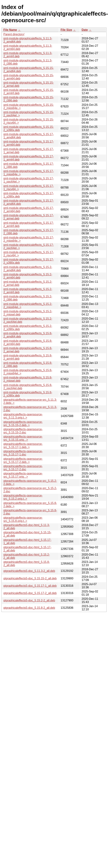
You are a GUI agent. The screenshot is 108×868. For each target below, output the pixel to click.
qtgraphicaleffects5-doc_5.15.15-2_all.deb (30, 578)
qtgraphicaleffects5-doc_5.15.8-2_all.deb (29, 608)
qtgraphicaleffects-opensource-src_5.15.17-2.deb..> (23, 460)
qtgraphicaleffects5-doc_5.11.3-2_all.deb (29, 571)
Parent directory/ (14, 34)
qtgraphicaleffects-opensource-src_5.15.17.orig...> (23, 475)
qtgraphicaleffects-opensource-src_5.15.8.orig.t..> (23, 519)
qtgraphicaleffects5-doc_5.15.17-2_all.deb (30, 593)
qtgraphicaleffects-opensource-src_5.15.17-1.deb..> (23, 446)
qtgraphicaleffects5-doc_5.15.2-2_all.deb (29, 600)
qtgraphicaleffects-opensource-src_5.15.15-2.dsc (23, 431)
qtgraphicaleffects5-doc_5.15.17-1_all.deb (30, 586)
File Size (66, 30)
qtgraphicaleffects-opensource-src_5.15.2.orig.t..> (23, 497)
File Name (10, 30)
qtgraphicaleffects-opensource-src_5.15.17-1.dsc (23, 453)
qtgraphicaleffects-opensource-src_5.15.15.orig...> (23, 438)
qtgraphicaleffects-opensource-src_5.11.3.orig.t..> (23, 416)
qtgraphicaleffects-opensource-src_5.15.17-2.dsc (23, 468)
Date (85, 30)
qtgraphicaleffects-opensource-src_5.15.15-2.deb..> (23, 424)
